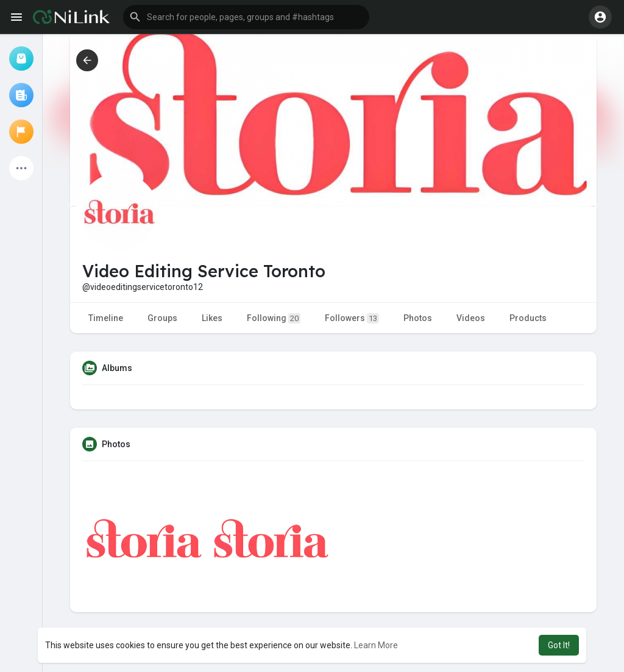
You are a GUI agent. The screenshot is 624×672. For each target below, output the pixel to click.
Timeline (106, 318)
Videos (471, 318)
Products (528, 318)
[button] (246, 17)
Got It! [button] (559, 645)
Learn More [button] (376, 645)
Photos (418, 318)
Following (274, 318)
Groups (162, 318)
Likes (212, 318)
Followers (352, 318)
